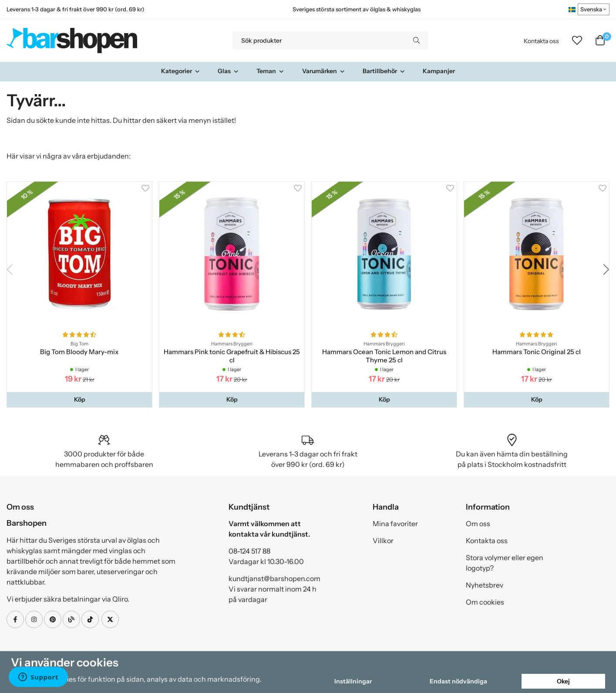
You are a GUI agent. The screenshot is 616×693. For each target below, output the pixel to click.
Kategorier (181, 71)
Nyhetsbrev (485, 585)
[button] (79, 399)
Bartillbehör (384, 71)
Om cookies (485, 602)
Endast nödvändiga (458, 681)
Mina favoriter (395, 524)
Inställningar (353, 681)
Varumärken (324, 71)
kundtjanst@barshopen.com (274, 578)
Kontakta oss (541, 41)
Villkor (383, 541)
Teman (270, 71)
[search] (416, 41)
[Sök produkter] (318, 41)
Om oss (478, 524)
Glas (228, 71)
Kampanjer (439, 71)
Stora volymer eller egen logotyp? (505, 563)
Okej (563, 681)
